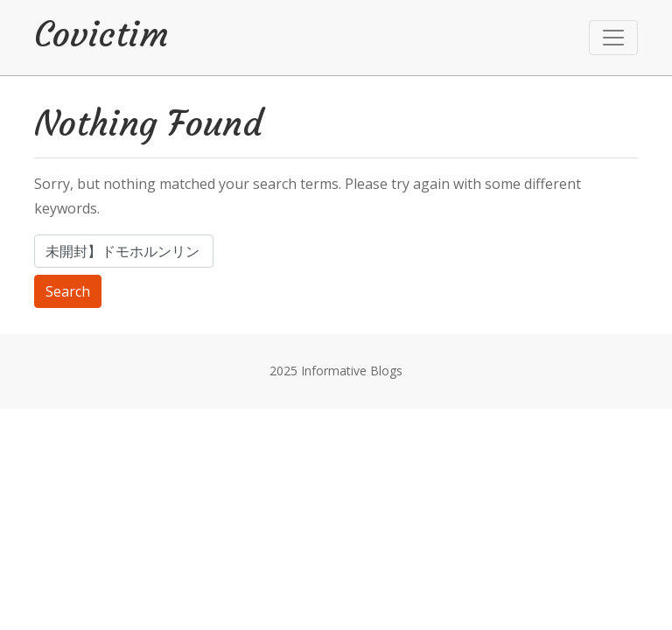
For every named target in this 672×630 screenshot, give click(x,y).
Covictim (101, 34)
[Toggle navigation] (613, 38)
